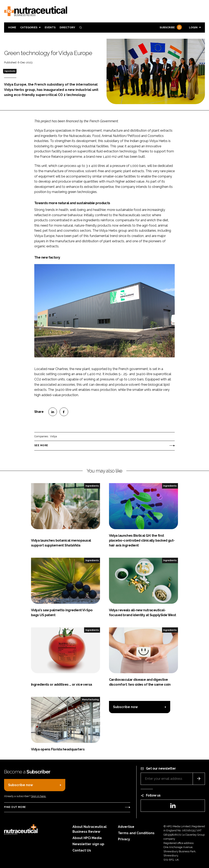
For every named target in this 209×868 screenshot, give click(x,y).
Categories (29, 27)
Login (193, 27)
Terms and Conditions (136, 833)
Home (12, 27)
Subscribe (170, 28)
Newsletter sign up (88, 844)
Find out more (15, 807)
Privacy (124, 839)
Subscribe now (125, 707)
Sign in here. (39, 796)
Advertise (126, 827)
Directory (67, 27)
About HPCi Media (87, 838)
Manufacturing (90, 699)
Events (50, 27)
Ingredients (10, 71)
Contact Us (82, 850)
